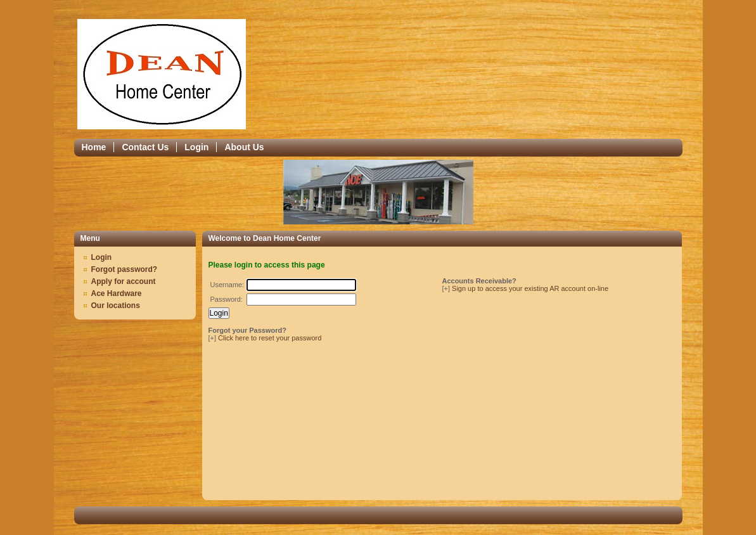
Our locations (116, 306)
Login (196, 147)
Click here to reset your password (270, 338)
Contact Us (145, 147)
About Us (244, 147)
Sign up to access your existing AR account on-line (530, 288)
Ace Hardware (117, 293)
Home (94, 147)
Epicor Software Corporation (162, 74)
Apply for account (124, 281)
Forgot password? (125, 269)
